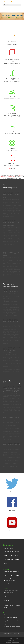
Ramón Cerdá (7, 194)
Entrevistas (5, 392)
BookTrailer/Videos (7, 196)
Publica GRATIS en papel (12, 58)
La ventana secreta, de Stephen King (12, 559)
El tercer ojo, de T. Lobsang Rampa (11, 615)
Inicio (5, 624)
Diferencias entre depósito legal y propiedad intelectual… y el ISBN (11, 320)
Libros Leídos (14, 196)
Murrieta (13, 177)
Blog (18, 194)
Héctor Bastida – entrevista (10, 580)
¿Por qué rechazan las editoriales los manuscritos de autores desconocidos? (12, 348)
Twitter (12, 492)
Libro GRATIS (12, 164)
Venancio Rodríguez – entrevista (11, 443)
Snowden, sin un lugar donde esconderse (12, 627)
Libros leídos (12, 149)
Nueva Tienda (12, 41)
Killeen (10, 177)
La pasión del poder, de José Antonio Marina (12, 387)
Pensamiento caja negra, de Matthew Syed (12, 221)
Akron (2, 177)
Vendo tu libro (12, 114)
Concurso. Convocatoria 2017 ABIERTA (12, 79)
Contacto (12, 132)
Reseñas (5, 197)
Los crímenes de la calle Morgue (11, 617)
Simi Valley (6, 177)
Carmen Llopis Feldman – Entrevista (12, 416)
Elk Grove (20, 175)
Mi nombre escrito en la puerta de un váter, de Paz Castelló (12, 193)
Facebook (12, 510)
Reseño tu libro (12, 96)
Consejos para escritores (8, 293)
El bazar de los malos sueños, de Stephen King (11, 251)
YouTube (12, 531)
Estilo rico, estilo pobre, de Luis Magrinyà (11, 290)
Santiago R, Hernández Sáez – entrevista (12, 583)
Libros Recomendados (8, 295)
